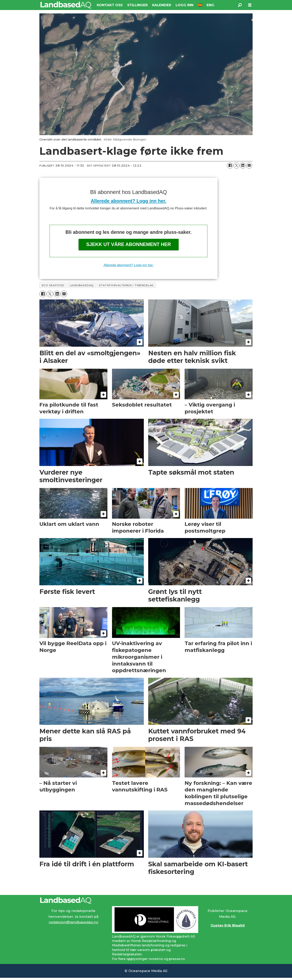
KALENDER (162, 5)
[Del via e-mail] (249, 166)
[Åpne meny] (250, 5)
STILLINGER (137, 5)
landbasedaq (82, 285)
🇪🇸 (200, 5)
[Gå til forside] (66, 5)
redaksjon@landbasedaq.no (73, 922)
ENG (210, 5)
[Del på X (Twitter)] (236, 166)
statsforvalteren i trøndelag (126, 285)
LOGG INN (184, 5)
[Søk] (240, 5)
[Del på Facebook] (230, 166)
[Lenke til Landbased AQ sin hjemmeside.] (146, 901)
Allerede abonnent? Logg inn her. (129, 201)
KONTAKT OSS (110, 5)
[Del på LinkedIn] (243, 166)
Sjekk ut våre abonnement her (129, 244)
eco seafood (53, 285)
